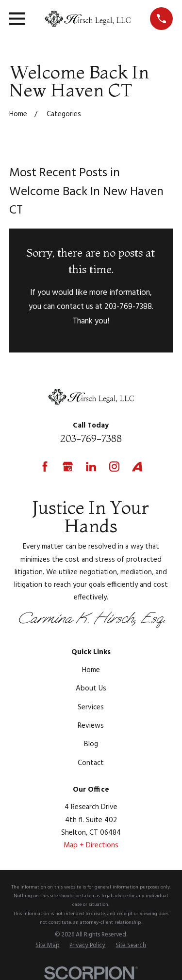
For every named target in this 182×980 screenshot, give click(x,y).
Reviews (91, 726)
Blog (91, 744)
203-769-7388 (91, 438)
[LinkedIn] (91, 467)
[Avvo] (137, 467)
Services (91, 707)
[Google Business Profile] (68, 467)
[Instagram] (114, 467)
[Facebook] (45, 467)
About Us (91, 689)
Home (91, 670)
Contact (91, 763)
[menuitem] (47, 946)
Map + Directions (91, 845)
